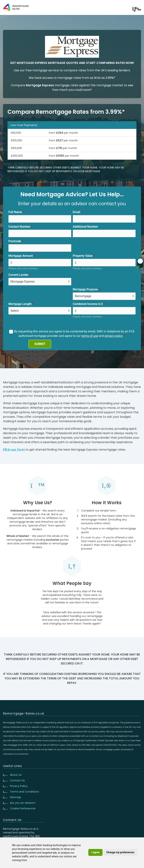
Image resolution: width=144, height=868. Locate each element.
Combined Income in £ (88, 304)
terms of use (90, 336)
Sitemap (15, 797)
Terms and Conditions (24, 792)
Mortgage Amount (21, 256)
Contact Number (19, 227)
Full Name (15, 212)
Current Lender (18, 275)
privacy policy (114, 336)
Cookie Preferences (23, 808)
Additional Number (85, 227)
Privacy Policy (19, 786)
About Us (16, 775)
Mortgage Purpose (85, 289)
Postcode (15, 241)
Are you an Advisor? (23, 803)
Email (76, 212)
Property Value (83, 256)
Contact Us (17, 780)
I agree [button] (95, 852)
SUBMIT (40, 344)
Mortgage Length (20, 304)
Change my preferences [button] (120, 852)
